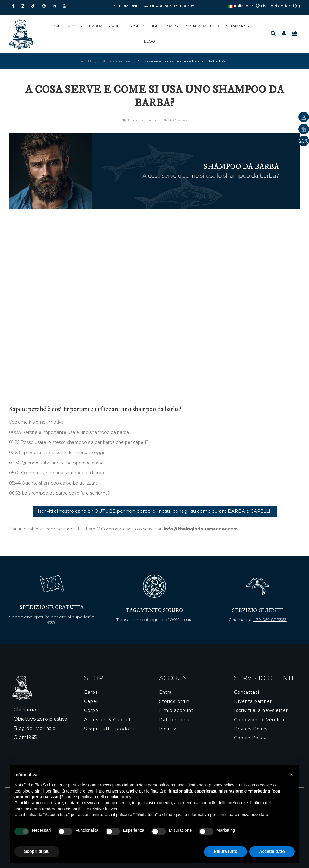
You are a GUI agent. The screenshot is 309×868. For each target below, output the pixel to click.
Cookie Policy (250, 738)
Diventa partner (253, 701)
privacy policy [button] (221, 785)
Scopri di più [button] (37, 851)
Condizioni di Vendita (259, 720)
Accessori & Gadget (108, 720)
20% (304, 141)
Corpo (91, 710)
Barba (91, 692)
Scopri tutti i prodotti (109, 729)
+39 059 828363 (270, 620)
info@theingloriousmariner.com (201, 529)
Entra (165, 692)
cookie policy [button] (119, 797)
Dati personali (175, 720)
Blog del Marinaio (35, 728)
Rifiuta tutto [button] (226, 851)
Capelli (92, 701)
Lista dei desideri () (277, 6)
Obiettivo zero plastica (40, 719)
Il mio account (176, 710)
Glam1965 (25, 737)
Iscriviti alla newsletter (261, 710)
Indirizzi (168, 729)
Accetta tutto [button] (272, 851)
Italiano (241, 6)
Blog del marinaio (143, 120)
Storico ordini (175, 701)
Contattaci (247, 692)
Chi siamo (25, 710)
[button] (76, 26)
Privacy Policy (251, 729)
